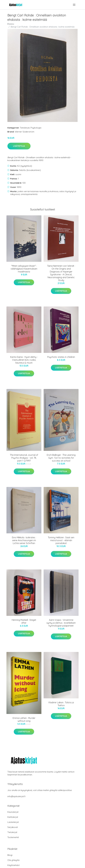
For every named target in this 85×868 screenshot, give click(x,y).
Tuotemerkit (13, 837)
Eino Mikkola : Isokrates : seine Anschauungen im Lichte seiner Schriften (24, 540)
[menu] (74, 5)
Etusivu (11, 24)
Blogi (10, 855)
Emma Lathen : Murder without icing (24, 719)
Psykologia (36, 128)
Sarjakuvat (13, 827)
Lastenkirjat (13, 822)
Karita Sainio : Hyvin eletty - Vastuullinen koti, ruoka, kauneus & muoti (24, 360)
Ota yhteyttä (13, 860)
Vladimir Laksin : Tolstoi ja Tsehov (61, 704)
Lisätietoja (19, 146)
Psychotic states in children (61, 357)
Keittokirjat (13, 817)
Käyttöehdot (13, 865)
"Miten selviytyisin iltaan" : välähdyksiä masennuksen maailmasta (24, 269)
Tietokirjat (25, 128)
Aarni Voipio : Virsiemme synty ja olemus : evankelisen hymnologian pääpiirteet (61, 623)
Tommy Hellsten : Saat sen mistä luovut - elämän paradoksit (61, 540)
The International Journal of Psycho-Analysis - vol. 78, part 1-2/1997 (24, 458)
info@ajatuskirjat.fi (16, 796)
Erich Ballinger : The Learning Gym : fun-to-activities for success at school (61, 458)
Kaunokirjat (13, 812)
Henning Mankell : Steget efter (24, 621)
